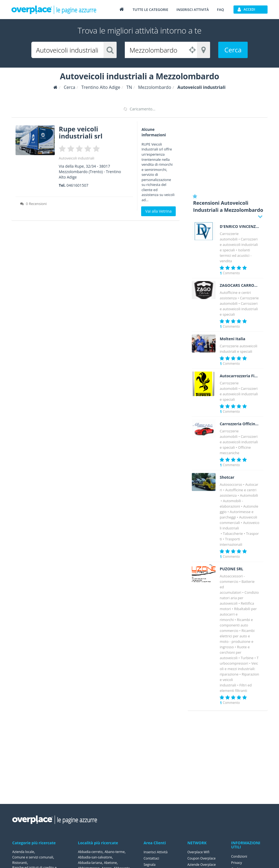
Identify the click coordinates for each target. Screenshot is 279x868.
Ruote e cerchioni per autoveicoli (235, 652)
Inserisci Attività (156, 852)
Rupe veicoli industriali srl (81, 132)
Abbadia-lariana (90, 863)
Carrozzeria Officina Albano (239, 424)
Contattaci (151, 858)
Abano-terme (115, 852)
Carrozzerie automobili (239, 301)
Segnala (150, 865)
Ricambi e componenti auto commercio (236, 625)
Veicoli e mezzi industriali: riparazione (239, 669)
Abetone (110, 863)
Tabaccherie (233, 534)
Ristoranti (20, 863)
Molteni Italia (232, 339)
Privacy (236, 863)
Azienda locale (23, 852)
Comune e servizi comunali (33, 857)
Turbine (247, 658)
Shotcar (227, 477)
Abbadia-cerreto (90, 852)
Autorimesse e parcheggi (236, 514)
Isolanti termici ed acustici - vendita (236, 255)
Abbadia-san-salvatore (95, 857)
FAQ (220, 10)
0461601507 (77, 185)
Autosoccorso (231, 484)
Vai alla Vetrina (158, 211)
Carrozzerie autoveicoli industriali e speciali (239, 245)
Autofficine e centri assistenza (238, 493)
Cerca (233, 50)
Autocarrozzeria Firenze (239, 376)
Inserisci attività (192, 10)
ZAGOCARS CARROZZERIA (239, 285)
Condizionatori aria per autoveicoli (239, 598)
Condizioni (239, 856)
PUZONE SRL (231, 569)
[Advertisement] (228, 155)
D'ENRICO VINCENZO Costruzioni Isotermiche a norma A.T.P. (239, 227)
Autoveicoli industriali (77, 158)
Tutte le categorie (151, 10)
